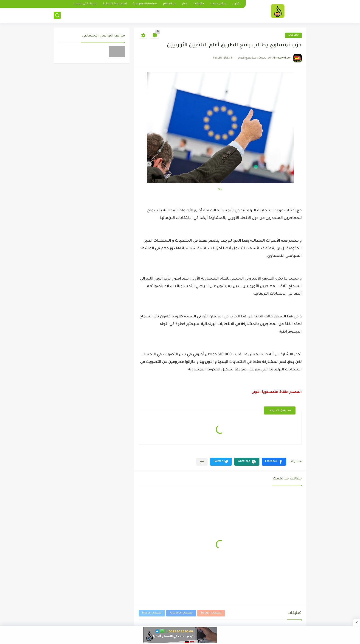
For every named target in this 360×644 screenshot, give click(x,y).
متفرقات (199, 4)
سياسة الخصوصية (145, 4)
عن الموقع (170, 4)
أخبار (185, 4)
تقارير (236, 4)
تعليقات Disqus (152, 613)
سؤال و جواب (218, 4)
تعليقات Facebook (181, 613)
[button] (274, 462)
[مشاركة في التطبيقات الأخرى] (202, 462)
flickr (220, 189)
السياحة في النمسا (85, 4)
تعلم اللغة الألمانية (115, 4)
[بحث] (57, 15)
